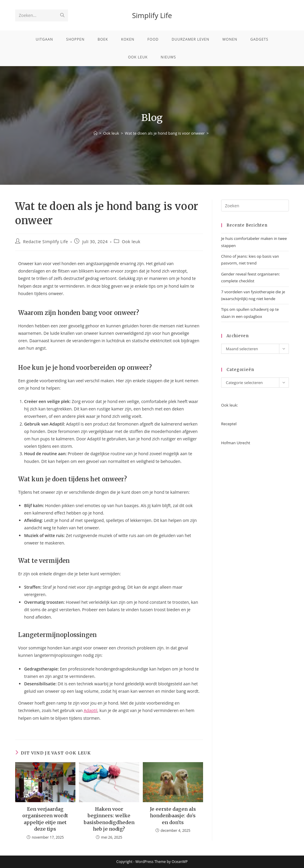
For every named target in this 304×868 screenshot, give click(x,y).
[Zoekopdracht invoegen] (255, 206)
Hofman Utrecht (236, 443)
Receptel (229, 424)
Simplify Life (152, 15)
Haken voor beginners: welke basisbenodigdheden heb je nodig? (109, 819)
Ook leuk (131, 242)
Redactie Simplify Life (46, 242)
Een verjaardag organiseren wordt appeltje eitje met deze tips (45, 819)
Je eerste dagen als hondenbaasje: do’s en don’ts (173, 816)
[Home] (95, 133)
